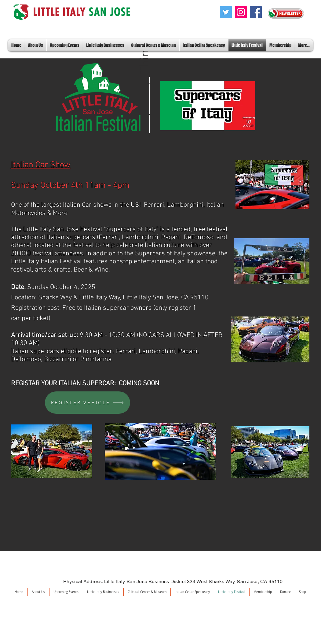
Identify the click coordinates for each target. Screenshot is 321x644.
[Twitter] (226, 12)
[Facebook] (256, 12)
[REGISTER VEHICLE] (88, 403)
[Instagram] (241, 12)
